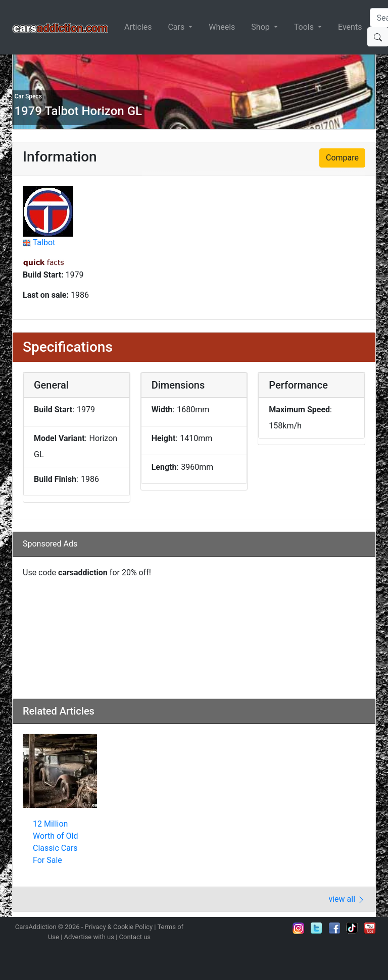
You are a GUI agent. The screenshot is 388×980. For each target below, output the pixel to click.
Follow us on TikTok (352, 928)
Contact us (135, 937)
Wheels (222, 27)
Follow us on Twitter (316, 928)
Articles (138, 27)
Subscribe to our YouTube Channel (370, 928)
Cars (177, 27)
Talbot (44, 242)
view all (347, 899)
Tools (305, 27)
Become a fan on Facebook (334, 928)
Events (350, 27)
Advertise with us (89, 937)
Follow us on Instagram (299, 928)
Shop (261, 27)
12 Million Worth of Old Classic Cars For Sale (55, 842)
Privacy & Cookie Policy (119, 927)
